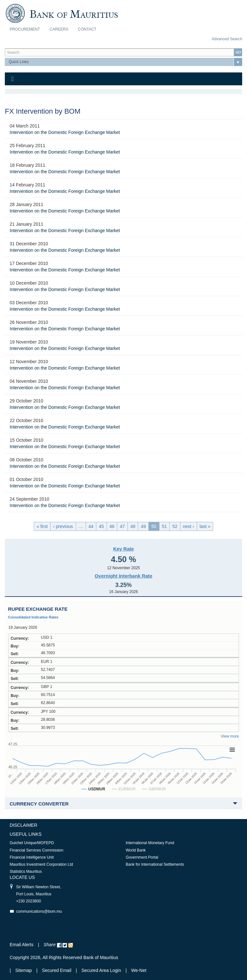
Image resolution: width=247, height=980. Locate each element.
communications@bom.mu (39, 911)
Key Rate (123, 549)
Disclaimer (24, 825)
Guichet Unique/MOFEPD (32, 843)
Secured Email (57, 970)
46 (112, 526)
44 (91, 526)
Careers (59, 29)
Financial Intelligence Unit (32, 857)
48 (133, 526)
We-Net (139, 970)
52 (175, 526)
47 (122, 526)
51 (165, 526)
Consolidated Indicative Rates (33, 617)
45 (101, 526)
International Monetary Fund (150, 843)
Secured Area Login (101, 970)
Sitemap (24, 970)
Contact (87, 29)
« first (42, 526)
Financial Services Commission (37, 850)
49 (143, 526)
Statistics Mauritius (26, 872)
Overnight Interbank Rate (123, 576)
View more (230, 736)
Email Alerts (22, 945)
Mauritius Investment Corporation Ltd (41, 864)
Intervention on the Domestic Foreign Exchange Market (65, 132)
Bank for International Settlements (155, 864)
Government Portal (142, 857)
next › (189, 526)
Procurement (25, 29)
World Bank (136, 850)
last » (205, 526)
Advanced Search (227, 39)
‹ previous (63, 526)
